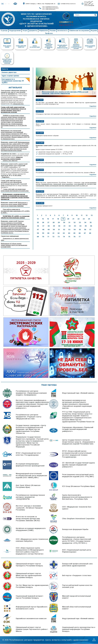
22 (78, 219)
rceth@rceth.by (68, 4)
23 (84, 219)
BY (6, 4)
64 (69, 233)
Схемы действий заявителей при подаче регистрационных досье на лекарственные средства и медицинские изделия (13, 110)
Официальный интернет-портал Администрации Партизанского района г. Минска (32, 630)
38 (49, 226)
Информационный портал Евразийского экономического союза (32, 608)
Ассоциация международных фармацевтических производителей (30, 465)
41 (64, 226)
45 (86, 226)
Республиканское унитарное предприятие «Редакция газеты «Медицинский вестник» (28, 417)
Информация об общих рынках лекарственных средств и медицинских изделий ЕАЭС (14, 245)
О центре (4, 31)
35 (91, 223)
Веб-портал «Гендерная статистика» (77, 576)
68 (90, 233)
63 (64, 233)
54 (75, 230)
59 (43, 233)
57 (90, 230)
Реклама (53, 31)
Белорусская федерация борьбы (75, 530)
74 (64, 237)
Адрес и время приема (10, 76)
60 (48, 233)
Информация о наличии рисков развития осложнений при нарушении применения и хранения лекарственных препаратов (15, 197)
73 (59, 237)
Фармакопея (44, 31)
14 (38, 219)
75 (69, 237)
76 (74, 237)
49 (49, 230)
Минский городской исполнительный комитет (76, 597)
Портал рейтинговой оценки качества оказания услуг (77, 586)
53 (69, 230)
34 (85, 223)
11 (82, 216)
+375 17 (50, 7)
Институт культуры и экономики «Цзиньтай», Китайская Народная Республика (29, 508)
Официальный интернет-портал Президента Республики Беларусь (29, 565)
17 (53, 219)
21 (73, 219)
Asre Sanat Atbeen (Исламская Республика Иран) (28, 487)
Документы (33, 31)
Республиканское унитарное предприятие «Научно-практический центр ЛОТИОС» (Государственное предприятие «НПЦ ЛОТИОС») (76, 540)
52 (64, 230)
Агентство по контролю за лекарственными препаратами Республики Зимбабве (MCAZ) (28, 519)
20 (68, 219)
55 (80, 230)
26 (43, 223)
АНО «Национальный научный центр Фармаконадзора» (77, 551)
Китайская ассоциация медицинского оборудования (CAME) (31, 530)
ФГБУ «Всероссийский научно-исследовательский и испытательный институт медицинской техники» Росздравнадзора (77, 454)
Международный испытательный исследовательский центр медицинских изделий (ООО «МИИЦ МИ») (31, 476)
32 (74, 223)
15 (43, 219)
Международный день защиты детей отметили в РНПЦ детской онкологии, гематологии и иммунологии (65, 93)
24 (89, 219)
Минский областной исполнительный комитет (76, 608)
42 (70, 226)
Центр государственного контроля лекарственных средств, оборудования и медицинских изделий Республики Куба (78, 442)
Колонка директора (9, 73)
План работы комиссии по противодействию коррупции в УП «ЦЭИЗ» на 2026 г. (15, 211)
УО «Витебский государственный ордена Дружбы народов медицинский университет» (78, 465)
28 (54, 223)
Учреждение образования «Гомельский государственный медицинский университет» (78, 430)
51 (59, 230)
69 (38, 237)
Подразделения (15, 31)
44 (80, 226)
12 (87, 216)
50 (54, 230)
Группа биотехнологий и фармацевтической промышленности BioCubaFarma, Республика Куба (77, 497)
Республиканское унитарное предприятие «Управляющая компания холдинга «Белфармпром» (31, 393)
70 (43, 237)
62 (59, 233)
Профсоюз (49, 34)
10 (77, 216)
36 (38, 226)
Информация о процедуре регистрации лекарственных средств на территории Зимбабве (14, 205)
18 (58, 219)
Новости (5, 69)
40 (59, 226)
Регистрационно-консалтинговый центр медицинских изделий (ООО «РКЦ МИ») (78, 476)
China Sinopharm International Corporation (78, 519)
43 (75, 226)
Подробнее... (6, 178)
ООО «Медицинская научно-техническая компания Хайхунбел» (32, 540)
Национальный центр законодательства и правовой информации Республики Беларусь (79, 630)
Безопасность (63, 31)
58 (38, 233)
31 (69, 223)
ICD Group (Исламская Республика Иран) (78, 487)
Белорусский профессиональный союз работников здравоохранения (77, 565)
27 (48, 223)
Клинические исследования (79, 31)
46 (91, 226)
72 (53, 237)
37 (43, 226)
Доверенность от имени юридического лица (15, 240)
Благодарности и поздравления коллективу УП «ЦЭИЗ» (13, 81)
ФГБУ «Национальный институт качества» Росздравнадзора (28, 454)
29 (59, 223)
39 (54, 226)
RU (3, 4)
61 (53, 233)
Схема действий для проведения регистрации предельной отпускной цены (15, 190)
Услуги (25, 31)
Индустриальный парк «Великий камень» (78, 393)
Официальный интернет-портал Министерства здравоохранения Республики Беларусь (29, 576)
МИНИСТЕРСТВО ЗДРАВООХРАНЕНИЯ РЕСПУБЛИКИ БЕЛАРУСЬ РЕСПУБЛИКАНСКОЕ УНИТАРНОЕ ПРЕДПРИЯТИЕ (36, 20)
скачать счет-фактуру (10, 161)
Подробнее (93, 107)
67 (85, 233)
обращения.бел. (18, 104)
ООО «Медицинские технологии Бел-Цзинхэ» (77, 508)
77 (80, 237)
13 (92, 216)
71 (48, 237)
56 (85, 230)
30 (64, 223)
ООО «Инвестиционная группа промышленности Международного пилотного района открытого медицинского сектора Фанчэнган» (30, 551)
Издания (94, 31)
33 (80, 223)
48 (43, 230)
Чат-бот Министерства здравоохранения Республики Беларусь (32, 586)
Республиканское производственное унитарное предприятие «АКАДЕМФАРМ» (30, 497)
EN (9, 4)
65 (74, 233)
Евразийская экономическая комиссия (31, 619)
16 (48, 219)
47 (38, 230)
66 (80, 233)
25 (38, 223)
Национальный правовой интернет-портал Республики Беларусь (30, 597)
